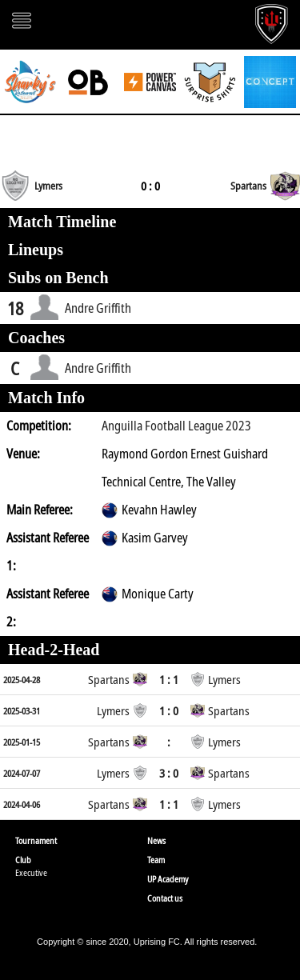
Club (23, 860)
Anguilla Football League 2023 (176, 426)
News (156, 840)
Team (156, 860)
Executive (31, 872)
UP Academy (168, 879)
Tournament (36, 840)
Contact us (165, 898)
